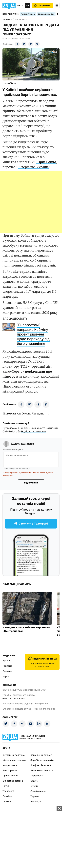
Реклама (7, 666)
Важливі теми (11, 14)
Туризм (35, 796)
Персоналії (36, 776)
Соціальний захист (41, 755)
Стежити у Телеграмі (31, 524)
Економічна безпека (42, 770)
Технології (8, 791)
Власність (36, 802)
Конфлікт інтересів (41, 765)
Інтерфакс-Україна (33, 167)
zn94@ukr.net (41, 704)
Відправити (31, 483)
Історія (34, 786)
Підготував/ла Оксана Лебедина (23, 413)
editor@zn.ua (48, 709)
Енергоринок (10, 770)
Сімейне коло (38, 791)
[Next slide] (57, 14)
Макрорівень (10, 765)
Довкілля (8, 796)
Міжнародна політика (14, 760)
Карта (6, 677)
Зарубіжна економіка (42, 760)
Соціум (34, 781)
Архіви (6, 661)
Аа (28, 5)
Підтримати (42, 5)
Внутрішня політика (14, 755)
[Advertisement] (31, 202)
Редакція (8, 671)
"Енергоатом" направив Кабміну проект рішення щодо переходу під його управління (33, 334)
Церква (7, 801)
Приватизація (10, 776)
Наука (6, 786)
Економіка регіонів (13, 781)
